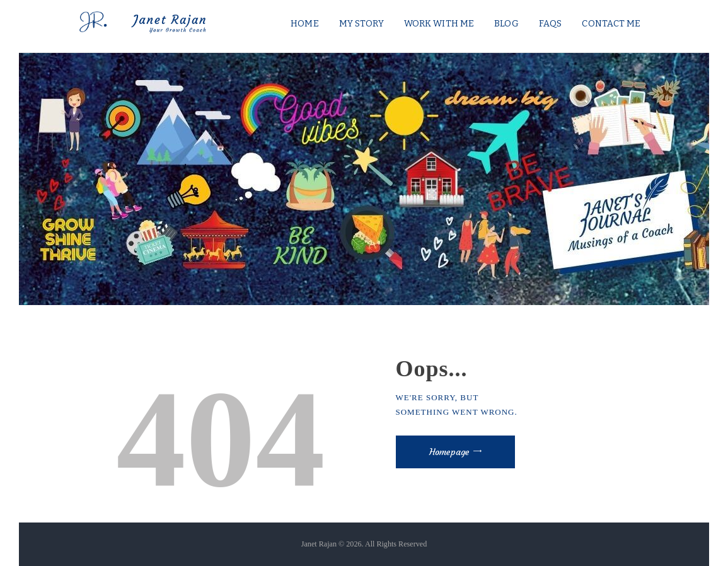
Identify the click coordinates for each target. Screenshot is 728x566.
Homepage (449, 452)
